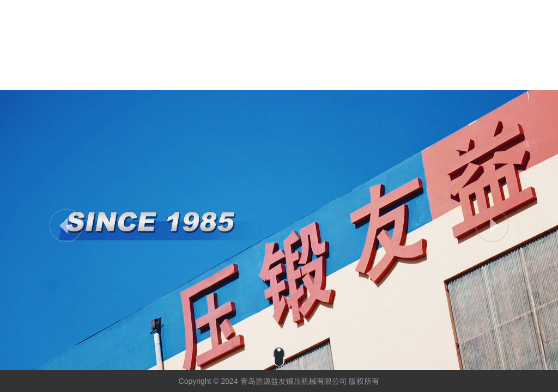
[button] (66, 225)
